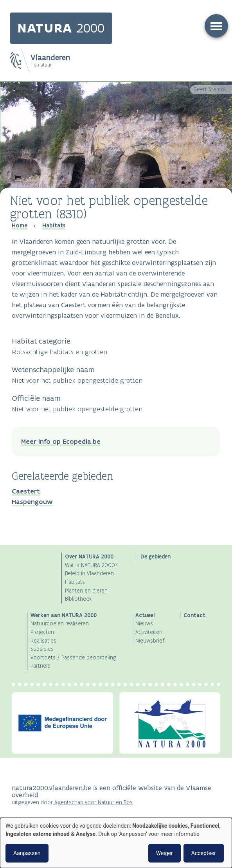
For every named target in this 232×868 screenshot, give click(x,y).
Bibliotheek (78, 599)
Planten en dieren (86, 591)
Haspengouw (32, 502)
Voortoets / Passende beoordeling (73, 658)
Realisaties (43, 641)
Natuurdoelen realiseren (60, 624)
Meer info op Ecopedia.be (61, 441)
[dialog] (116, 843)
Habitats (54, 225)
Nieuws (144, 624)
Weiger (165, 853)
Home (20, 225)
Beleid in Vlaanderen (89, 574)
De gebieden (156, 556)
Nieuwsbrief (150, 641)
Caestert (26, 491)
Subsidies (42, 649)
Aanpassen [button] (27, 853)
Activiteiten (149, 632)
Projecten (42, 632)
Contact (194, 615)
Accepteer (204, 853)
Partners (40, 666)
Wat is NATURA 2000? (91, 565)
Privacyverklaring (31, 817)
